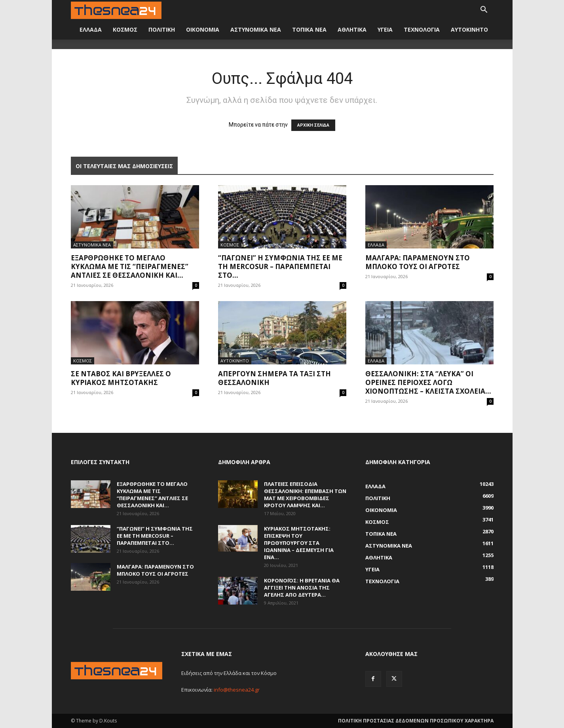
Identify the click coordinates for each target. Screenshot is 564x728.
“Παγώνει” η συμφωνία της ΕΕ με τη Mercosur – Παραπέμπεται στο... (280, 266)
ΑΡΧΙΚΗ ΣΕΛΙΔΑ (313, 125)
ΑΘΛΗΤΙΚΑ (352, 29)
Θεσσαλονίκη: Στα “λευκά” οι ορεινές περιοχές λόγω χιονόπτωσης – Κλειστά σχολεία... (428, 382)
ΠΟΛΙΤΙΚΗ (162, 29)
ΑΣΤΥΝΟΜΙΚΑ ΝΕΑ (256, 29)
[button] (484, 10)
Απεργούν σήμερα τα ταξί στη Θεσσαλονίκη (274, 378)
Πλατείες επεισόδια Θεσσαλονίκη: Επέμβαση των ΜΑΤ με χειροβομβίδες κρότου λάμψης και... (305, 495)
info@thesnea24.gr (237, 690)
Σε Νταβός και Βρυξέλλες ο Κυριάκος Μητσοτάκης (121, 378)
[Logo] (116, 10)
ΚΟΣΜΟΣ (125, 29)
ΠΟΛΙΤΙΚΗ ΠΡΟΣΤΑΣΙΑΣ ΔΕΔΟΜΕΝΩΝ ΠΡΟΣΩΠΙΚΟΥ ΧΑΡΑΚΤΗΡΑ (416, 721)
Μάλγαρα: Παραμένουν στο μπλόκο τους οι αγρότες (418, 262)
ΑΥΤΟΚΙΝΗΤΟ (469, 29)
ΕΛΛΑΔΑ (91, 29)
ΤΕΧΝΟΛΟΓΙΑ (422, 29)
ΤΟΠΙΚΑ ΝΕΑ (309, 29)
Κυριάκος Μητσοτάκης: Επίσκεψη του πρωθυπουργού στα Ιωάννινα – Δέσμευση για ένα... (299, 543)
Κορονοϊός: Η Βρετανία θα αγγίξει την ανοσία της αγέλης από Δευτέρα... (302, 588)
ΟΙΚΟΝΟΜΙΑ (203, 29)
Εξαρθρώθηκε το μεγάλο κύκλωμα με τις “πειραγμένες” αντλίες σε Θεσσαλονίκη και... (130, 266)
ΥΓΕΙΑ (385, 29)
